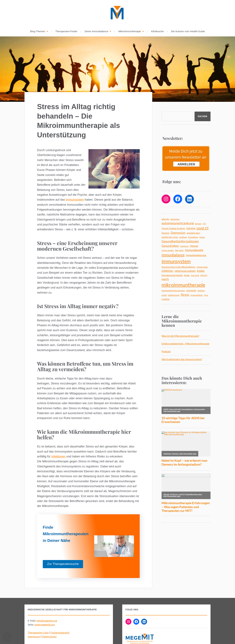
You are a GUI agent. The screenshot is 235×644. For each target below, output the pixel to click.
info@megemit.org (47, 621)
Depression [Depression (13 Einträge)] (178, 233)
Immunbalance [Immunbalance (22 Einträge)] (173, 255)
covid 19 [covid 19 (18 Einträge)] (203, 228)
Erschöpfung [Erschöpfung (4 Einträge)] (193, 237)
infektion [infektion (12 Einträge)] (167, 271)
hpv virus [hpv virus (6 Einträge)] (179, 250)
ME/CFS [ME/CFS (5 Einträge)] (204, 276)
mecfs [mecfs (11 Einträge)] (165, 279)
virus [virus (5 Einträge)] (206, 295)
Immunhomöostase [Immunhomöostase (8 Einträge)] (196, 255)
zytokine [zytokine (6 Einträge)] (166, 299)
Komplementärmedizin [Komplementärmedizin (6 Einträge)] (172, 275)
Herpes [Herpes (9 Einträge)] (194, 246)
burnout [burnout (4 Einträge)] (198, 224)
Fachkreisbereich (60, 633)
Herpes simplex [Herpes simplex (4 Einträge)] (168, 251)
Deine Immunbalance (96, 31)
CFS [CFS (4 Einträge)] (204, 224)
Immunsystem (75, 200)
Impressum (34, 637)
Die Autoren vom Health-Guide (188, 31)
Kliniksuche (157, 31)
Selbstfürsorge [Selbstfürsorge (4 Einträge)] (174, 295)
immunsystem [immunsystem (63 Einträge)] (176, 261)
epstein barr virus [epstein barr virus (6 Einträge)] (170, 237)
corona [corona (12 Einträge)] (191, 228)
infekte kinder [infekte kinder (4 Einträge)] (202, 267)
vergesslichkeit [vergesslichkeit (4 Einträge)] (196, 295)
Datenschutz (49, 637)
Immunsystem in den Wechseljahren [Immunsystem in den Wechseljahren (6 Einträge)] (178, 267)
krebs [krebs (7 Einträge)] (187, 275)
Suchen (203, 116)
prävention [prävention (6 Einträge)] (191, 291)
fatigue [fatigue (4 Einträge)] (202, 237)
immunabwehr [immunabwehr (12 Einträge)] (194, 250)
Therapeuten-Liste (38, 633)
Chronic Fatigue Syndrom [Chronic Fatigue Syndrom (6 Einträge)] (173, 229)
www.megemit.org (45, 625)
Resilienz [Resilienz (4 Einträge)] (201, 291)
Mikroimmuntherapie (130, 31)
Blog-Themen (38, 31)
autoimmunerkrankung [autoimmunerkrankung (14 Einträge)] (178, 223)
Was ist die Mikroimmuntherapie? (180, 336)
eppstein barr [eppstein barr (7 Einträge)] (193, 233)
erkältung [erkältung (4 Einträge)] (183, 237)
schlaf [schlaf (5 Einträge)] (164, 295)
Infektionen (58, 457)
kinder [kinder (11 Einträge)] (201, 271)
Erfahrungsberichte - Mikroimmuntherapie (185, 344)
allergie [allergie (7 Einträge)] (165, 219)
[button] (7, 637)
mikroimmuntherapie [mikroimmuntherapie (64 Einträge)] (183, 285)
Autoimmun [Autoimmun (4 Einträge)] (175, 219)
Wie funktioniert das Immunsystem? (182, 359)
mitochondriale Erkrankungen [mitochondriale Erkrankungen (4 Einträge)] (173, 291)
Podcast (166, 351)
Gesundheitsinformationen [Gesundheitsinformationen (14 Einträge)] (180, 241)
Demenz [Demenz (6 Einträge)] (165, 233)
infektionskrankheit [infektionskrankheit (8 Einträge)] (185, 271)
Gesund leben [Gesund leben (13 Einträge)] (170, 246)
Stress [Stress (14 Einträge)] (185, 295)
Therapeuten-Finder (66, 31)
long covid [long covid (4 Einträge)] (195, 276)
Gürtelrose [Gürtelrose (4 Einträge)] (184, 246)
